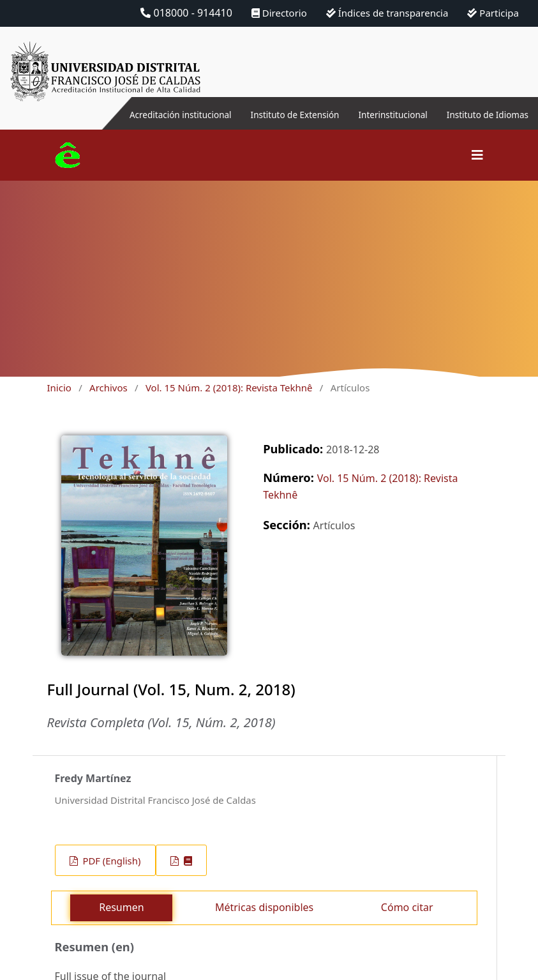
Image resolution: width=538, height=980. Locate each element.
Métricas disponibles (264, 907)
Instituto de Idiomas (480, 114)
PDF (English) (111, 861)
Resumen (121, 907)
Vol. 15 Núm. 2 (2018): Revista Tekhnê (229, 388)
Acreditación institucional (127, 114)
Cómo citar (407, 907)
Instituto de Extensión (259, 114)
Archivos (108, 388)
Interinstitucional (371, 114)
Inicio (59, 388)
